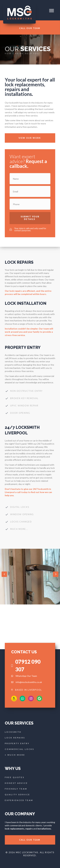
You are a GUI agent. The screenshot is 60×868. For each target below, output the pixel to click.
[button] (52, 11)
